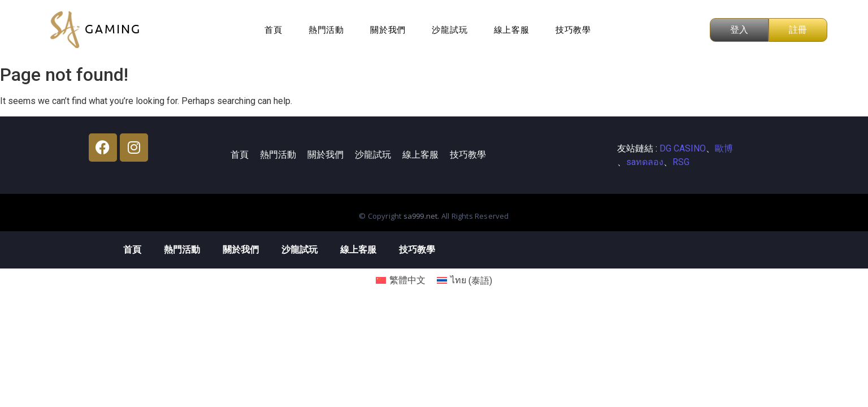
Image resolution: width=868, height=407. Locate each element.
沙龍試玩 (450, 30)
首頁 (274, 30)
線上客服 (512, 30)
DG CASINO (683, 148)
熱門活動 (326, 30)
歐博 (724, 148)
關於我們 (388, 30)
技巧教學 (573, 30)
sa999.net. (422, 216)
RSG (681, 162)
